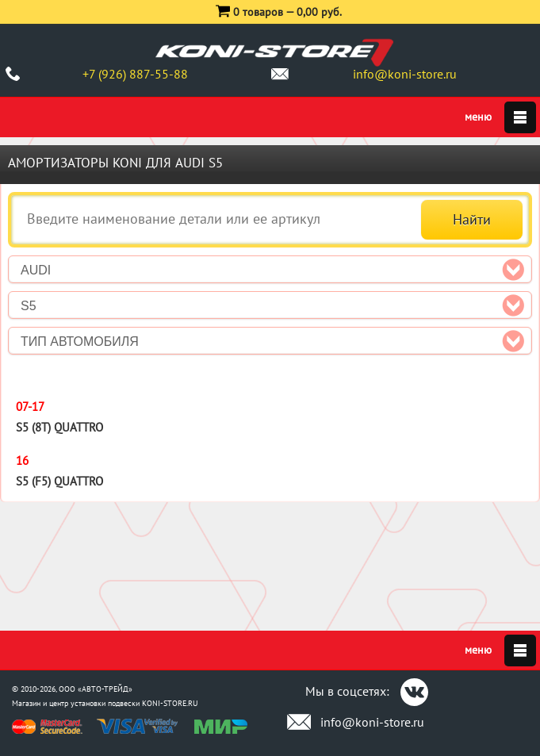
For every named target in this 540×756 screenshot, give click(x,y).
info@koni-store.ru (405, 74)
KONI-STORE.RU (170, 703)
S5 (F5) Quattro (59, 481)
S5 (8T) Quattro (59, 427)
